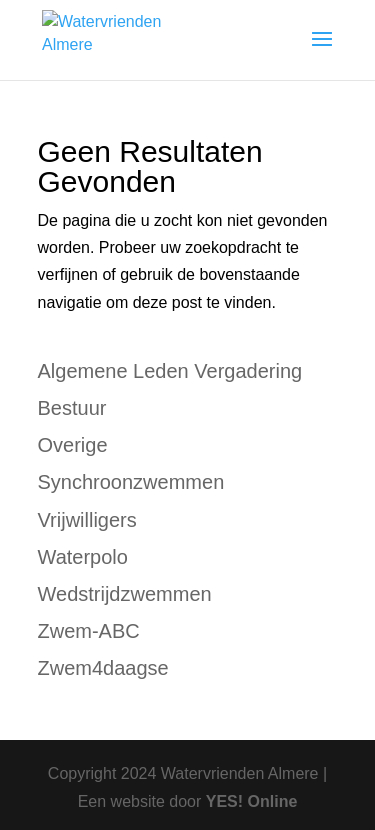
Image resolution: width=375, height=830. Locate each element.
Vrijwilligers (87, 520)
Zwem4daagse (103, 668)
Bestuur (72, 408)
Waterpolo (83, 557)
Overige (73, 445)
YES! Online (252, 801)
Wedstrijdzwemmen (125, 594)
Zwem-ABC (89, 631)
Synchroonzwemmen (131, 482)
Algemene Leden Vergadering (170, 371)
